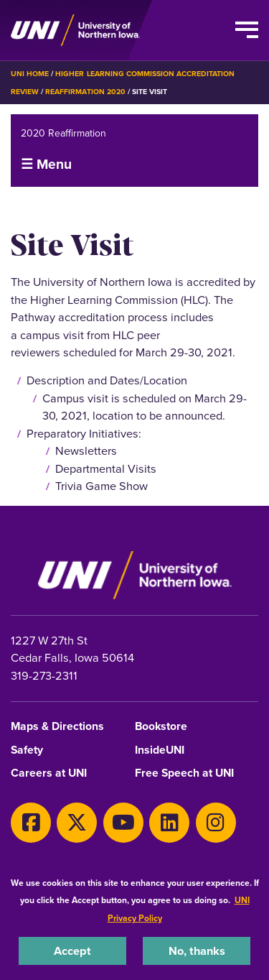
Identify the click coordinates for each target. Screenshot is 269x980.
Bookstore (161, 727)
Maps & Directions (57, 727)
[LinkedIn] (169, 823)
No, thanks (197, 951)
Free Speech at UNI (184, 773)
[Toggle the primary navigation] (247, 30)
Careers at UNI (49, 773)
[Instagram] (216, 823)
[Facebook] (31, 823)
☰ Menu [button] (46, 164)
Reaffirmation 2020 (85, 92)
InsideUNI (160, 750)
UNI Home (30, 74)
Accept (72, 951)
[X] (77, 823)
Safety (27, 750)
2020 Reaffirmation (63, 133)
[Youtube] (123, 823)
